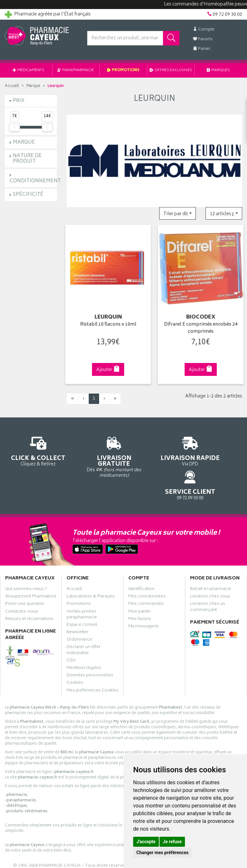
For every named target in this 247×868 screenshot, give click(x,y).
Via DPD (154, 452)
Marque (33, 86)
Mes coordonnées (147, 574)
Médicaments (28, 70)
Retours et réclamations (29, 596)
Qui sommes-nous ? (26, 567)
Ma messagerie (144, 604)
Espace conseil (82, 602)
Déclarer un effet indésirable (83, 628)
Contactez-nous (22, 589)
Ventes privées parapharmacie (82, 592)
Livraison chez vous (210, 574)
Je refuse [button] (172, 842)
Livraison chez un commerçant (208, 585)
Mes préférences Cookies (92, 668)
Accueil (12, 86)
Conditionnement (35, 181)
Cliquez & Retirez (31, 452)
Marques (218, 70)
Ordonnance (79, 617)
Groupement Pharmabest (31, 574)
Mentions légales (84, 645)
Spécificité (28, 195)
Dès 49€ (93, 455)
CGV (71, 638)
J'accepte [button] (146, 842)
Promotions (123, 70)
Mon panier (140, 589)
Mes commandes (146, 582)
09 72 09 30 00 (216, 448)
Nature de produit (27, 159)
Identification (141, 567)
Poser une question (25, 582)
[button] (178, 213)
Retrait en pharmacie (211, 567)
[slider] (14, 127)
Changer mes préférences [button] (162, 853)
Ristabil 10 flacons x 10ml (108, 323)
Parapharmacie (76, 70)
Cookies (75, 661)
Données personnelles (90, 653)
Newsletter (78, 610)
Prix (19, 101)
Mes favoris (140, 596)
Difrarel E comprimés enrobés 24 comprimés (201, 326)
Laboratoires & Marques (91, 574)
